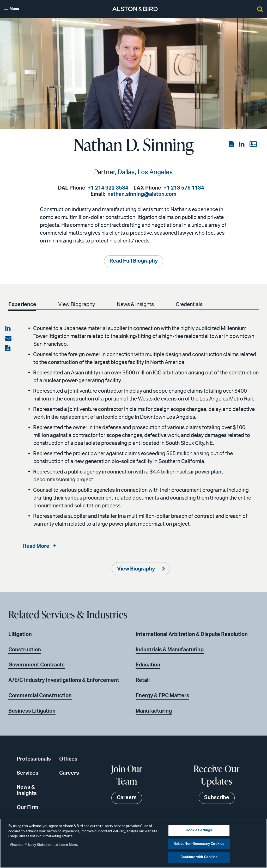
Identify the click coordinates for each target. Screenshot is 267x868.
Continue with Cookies (199, 857)
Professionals (34, 759)
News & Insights (135, 305)
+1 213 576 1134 (184, 188)
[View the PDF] (232, 144)
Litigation (20, 634)
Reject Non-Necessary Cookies (199, 844)
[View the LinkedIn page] (242, 144)
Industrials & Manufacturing (170, 650)
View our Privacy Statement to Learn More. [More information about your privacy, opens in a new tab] (44, 845)
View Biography (77, 305)
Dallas (126, 172)
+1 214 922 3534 (108, 188)
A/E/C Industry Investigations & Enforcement (64, 681)
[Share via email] (8, 338)
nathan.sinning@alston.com (142, 194)
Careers (69, 773)
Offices (68, 759)
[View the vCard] (253, 144)
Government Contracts (37, 665)
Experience (22, 305)
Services (28, 773)
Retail (143, 681)
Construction (25, 650)
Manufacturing (154, 711)
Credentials (189, 305)
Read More (36, 547)
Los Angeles (155, 172)
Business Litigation (32, 711)
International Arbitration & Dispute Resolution (192, 634)
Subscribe (217, 798)
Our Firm (28, 808)
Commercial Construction (40, 696)
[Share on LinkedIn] (8, 329)
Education (148, 665)
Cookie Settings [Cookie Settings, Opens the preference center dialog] (199, 830)
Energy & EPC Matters (162, 696)
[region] (133, 843)
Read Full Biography (134, 261)
